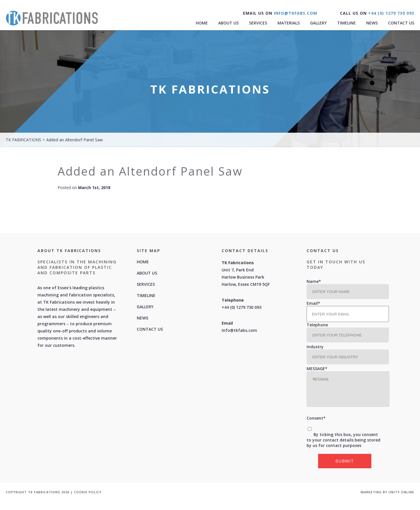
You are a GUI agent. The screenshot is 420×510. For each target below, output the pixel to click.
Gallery (318, 23)
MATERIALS (289, 23)
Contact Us (401, 23)
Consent (316, 418)
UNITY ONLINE (401, 492)
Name (314, 281)
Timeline (346, 23)
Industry (315, 347)
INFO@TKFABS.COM (295, 13)
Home (202, 23)
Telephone (317, 325)
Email (313, 303)
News (372, 23)
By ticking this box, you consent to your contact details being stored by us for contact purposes (343, 440)
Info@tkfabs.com (239, 330)
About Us (228, 23)
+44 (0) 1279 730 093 (390, 13)
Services (258, 23)
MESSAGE (317, 369)
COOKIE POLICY (88, 492)
